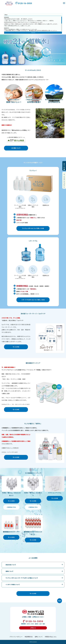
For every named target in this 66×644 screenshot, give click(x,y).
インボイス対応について (13, 585)
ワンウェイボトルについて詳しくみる (33, 228)
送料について (9, 571)
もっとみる (16, 347)
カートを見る (64, 166)
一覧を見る (33, 33)
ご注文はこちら (11, 507)
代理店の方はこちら (51, 637)
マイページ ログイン (64, 180)
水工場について (16, 148)
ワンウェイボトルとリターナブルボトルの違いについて (22, 578)
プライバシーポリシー (16, 637)
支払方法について (11, 565)
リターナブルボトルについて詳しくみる (33, 300)
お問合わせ (33, 628)
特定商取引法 (29, 637)
